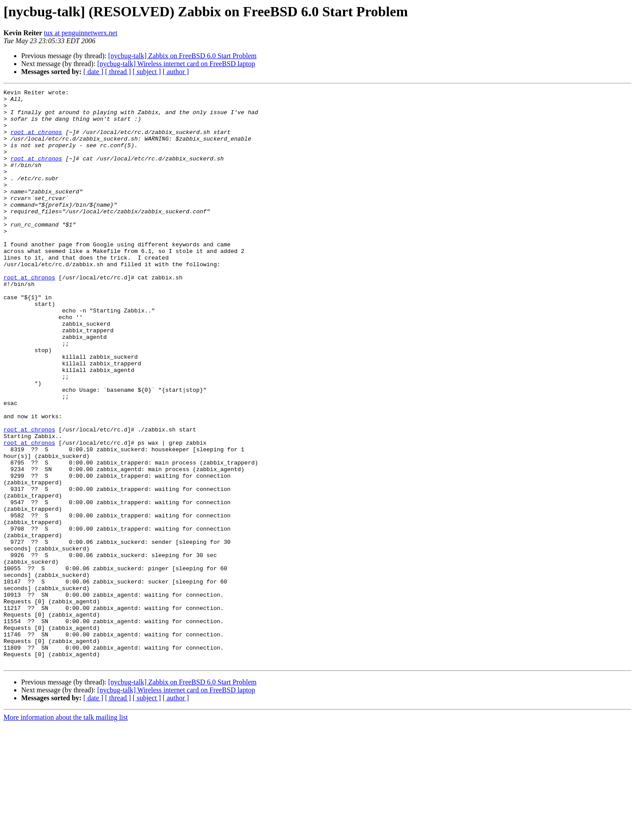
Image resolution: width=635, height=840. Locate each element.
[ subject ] (147, 72)
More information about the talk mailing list (66, 832)
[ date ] (93, 72)
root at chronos (36, 141)
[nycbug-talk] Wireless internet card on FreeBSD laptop (176, 64)
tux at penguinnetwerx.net (81, 33)
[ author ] (176, 72)
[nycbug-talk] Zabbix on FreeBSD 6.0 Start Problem (182, 56)
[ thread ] (118, 72)
